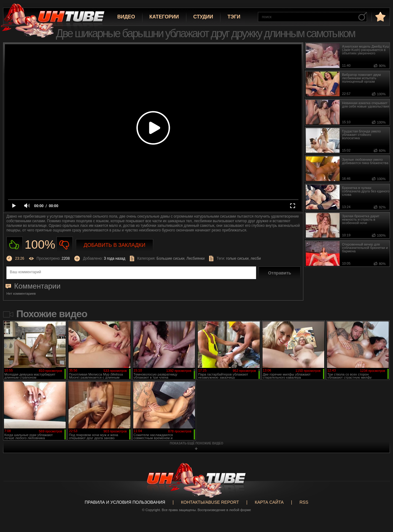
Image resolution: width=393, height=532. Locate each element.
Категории (164, 17)
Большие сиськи (171, 258)
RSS (304, 502)
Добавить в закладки (115, 245)
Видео (126, 17)
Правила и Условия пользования (125, 502)
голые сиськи (237, 258)
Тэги (234, 17)
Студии (203, 17)
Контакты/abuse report (210, 502)
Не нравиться (65, 245)
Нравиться (15, 245)
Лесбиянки (195, 258)
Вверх (379, 501)
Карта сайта (269, 502)
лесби (256, 258)
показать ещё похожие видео (196, 443)
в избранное (380, 16)
